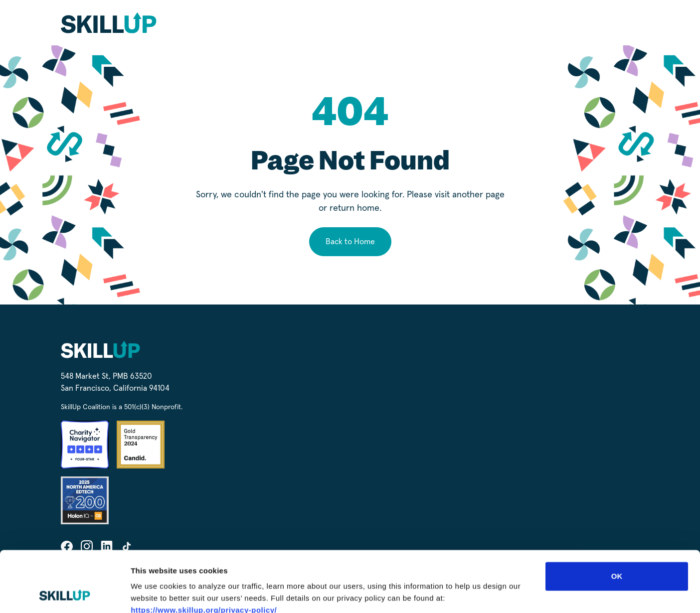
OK (617, 519)
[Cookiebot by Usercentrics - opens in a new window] (65, 594)
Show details (523, 593)
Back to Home (350, 242)
